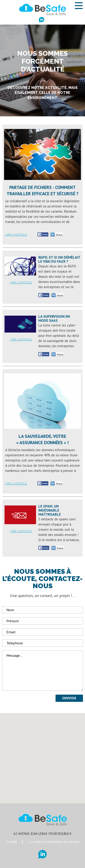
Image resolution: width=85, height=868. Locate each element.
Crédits (12, 842)
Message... (42, 671)
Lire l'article (16, 234)
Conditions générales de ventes (54, 842)
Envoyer (69, 698)
